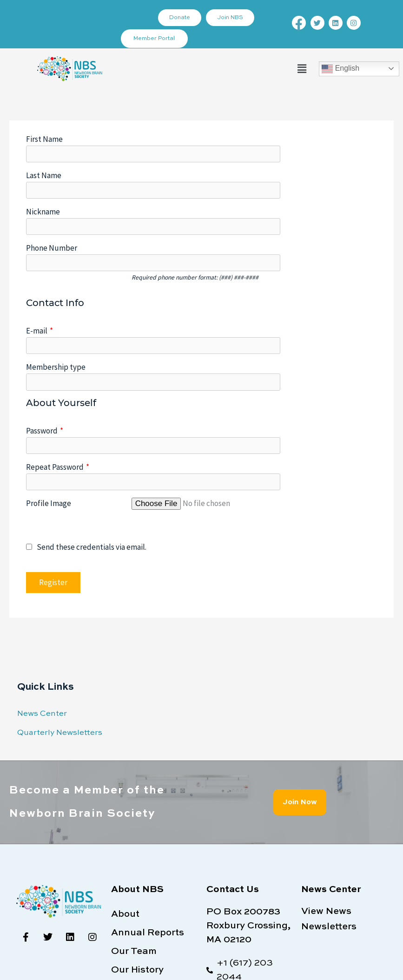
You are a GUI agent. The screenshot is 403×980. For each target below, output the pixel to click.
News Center (42, 610)
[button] (302, 69)
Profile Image (49, 399)
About (125, 810)
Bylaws (128, 885)
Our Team (134, 847)
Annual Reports (148, 829)
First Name (44, 139)
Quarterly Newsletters (60, 628)
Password (45, 352)
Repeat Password (58, 375)
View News (326, 807)
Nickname (43, 186)
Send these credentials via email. (86, 443)
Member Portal (155, 39)
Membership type (56, 302)
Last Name (44, 162)
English (340, 69)
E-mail (40, 279)
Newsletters (329, 823)
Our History (137, 866)
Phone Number (52, 209)
